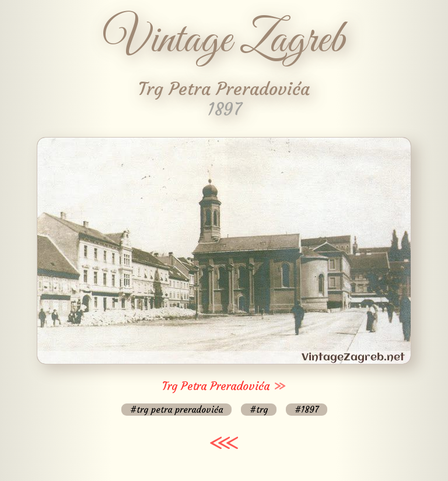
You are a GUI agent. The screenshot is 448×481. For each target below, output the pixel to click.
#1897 (307, 410)
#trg (259, 410)
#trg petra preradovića (176, 410)
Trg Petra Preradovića (216, 386)
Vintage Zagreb (224, 41)
